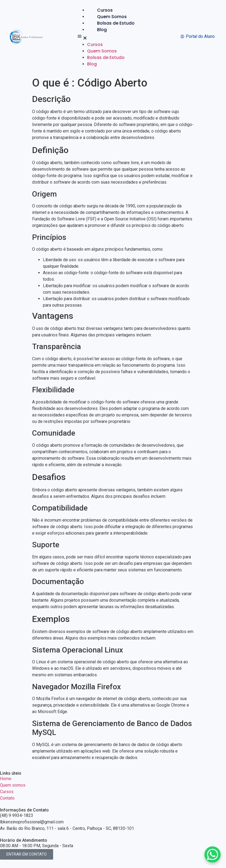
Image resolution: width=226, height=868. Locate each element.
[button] (110, 37)
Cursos (105, 10)
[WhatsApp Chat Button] (213, 854)
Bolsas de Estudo (116, 23)
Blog (102, 30)
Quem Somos (112, 17)
